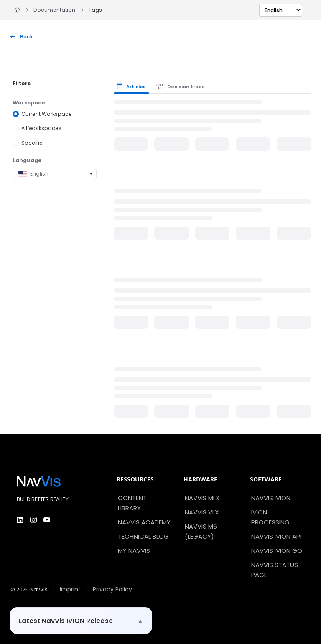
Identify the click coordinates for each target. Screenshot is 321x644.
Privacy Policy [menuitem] (112, 589)
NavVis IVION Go (277, 551)
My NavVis (134, 551)
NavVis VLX (202, 512)
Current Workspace (47, 114)
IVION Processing (270, 517)
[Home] (17, 10)
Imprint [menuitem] (70, 589)
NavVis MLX (202, 498)
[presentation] (133, 86)
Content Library (132, 503)
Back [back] (22, 37)
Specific (32, 143)
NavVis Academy (144, 522)
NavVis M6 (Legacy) (201, 531)
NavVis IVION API (276, 536)
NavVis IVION (271, 498)
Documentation (54, 10)
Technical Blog (143, 536)
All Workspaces (41, 128)
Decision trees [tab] (180, 87)
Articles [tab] (132, 87)
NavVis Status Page (275, 570)
